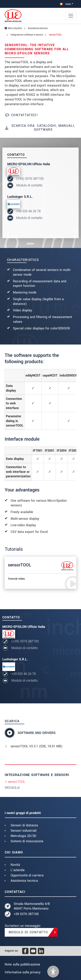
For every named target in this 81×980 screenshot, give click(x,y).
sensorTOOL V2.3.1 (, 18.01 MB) (36, 746)
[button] (53, 972)
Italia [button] (65, 4)
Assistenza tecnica (24, 881)
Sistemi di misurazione (27, 841)
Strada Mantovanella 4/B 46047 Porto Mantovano (32, 906)
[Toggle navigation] (71, 16)
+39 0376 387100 (26, 914)
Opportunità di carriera (27, 875)
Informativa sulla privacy (23, 972)
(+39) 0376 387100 (30, 179)
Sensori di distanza (24, 825)
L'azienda (18, 870)
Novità (15, 865)
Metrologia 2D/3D (23, 836)
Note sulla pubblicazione (22, 964)
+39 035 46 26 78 (28, 211)
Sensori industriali (24, 831)
